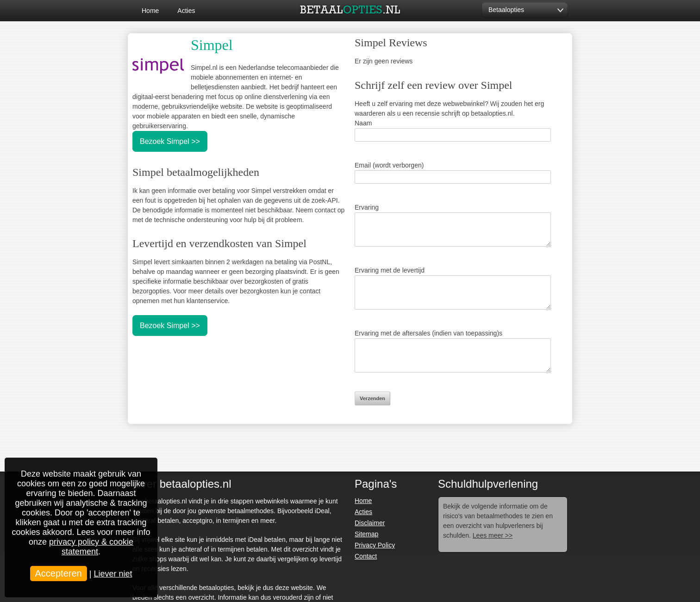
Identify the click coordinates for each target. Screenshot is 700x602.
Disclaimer (370, 523)
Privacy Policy (375, 545)
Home (150, 11)
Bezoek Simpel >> (170, 141)
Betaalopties (506, 10)
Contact (366, 556)
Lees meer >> (493, 535)
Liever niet (113, 574)
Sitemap (366, 534)
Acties (186, 11)
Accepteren (59, 573)
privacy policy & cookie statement (91, 547)
